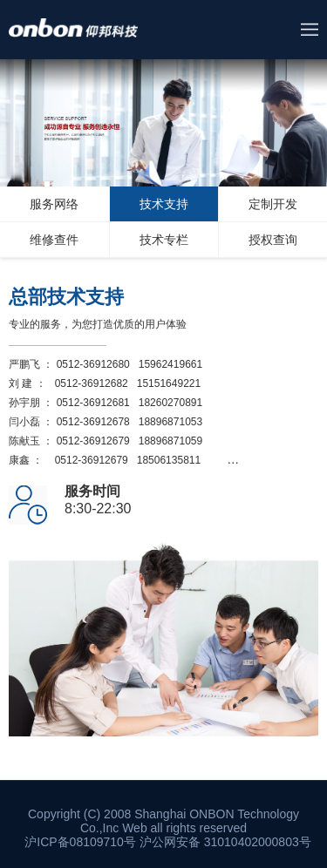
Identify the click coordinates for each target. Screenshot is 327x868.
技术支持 (164, 204)
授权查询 (273, 240)
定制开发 (273, 204)
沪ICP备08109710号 (80, 842)
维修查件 (54, 240)
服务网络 (54, 204)
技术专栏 (164, 240)
